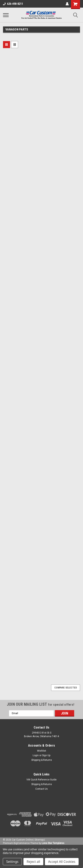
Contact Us (41, 789)
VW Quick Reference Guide (41, 780)
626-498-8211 (13, 4)
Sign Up (46, 755)
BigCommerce (22, 843)
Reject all (33, 862)
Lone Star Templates (53, 843)
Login (36, 755)
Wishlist (42, 751)
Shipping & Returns (42, 760)
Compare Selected (66, 688)
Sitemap (39, 840)
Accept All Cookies (62, 862)
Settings (12, 862)
